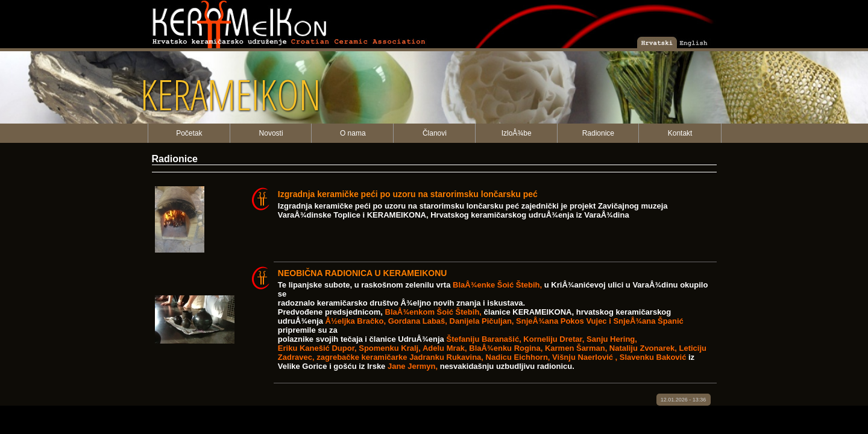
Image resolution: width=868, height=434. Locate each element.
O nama (353, 133)
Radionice (598, 133)
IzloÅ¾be (517, 133)
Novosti (271, 133)
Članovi (435, 133)
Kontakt (680, 133)
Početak (189, 133)
